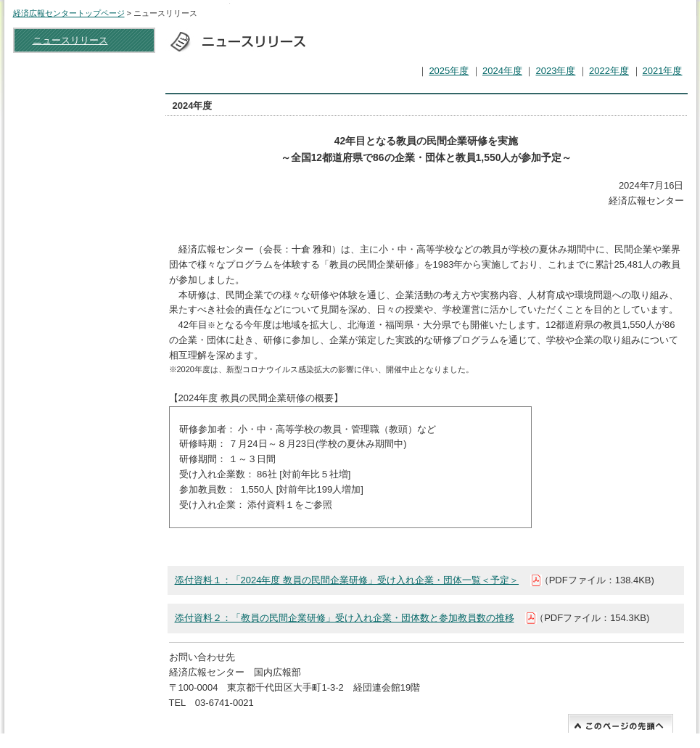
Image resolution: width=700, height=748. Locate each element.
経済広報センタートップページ (69, 13)
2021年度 (663, 71)
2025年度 (449, 71)
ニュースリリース (70, 40)
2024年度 (502, 71)
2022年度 (609, 71)
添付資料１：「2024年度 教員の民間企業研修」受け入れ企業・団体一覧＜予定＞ (347, 580)
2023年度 (555, 71)
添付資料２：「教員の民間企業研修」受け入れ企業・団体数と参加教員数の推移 (345, 618)
